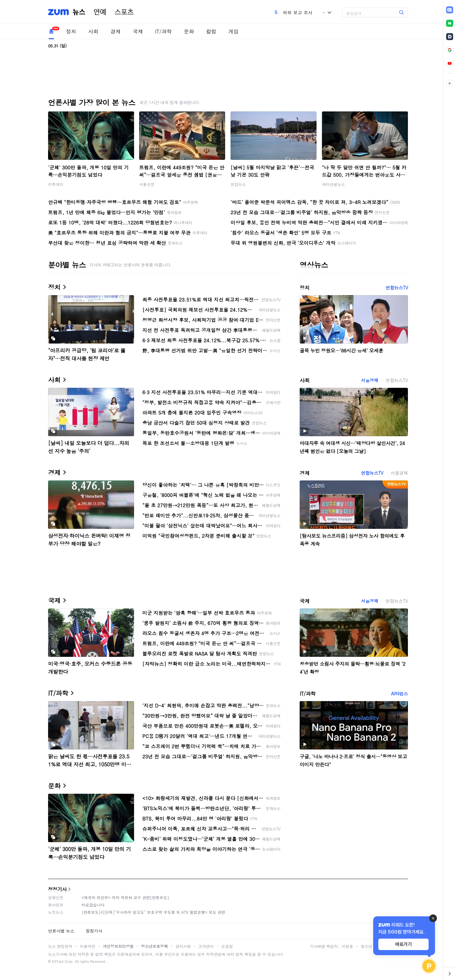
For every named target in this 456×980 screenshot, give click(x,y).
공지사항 (183, 946)
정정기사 (57, 889)
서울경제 (369, 380)
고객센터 (206, 946)
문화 (189, 31)
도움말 (227, 946)
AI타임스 (399, 693)
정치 (71, 31)
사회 (93, 31)
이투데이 (56, 184)
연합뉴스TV (397, 288)
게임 (233, 31)
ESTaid (58, 961)
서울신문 (147, 184)
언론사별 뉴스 (61, 931)
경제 (116, 31)
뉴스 (79, 12)
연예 (100, 12)
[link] (450, 10)
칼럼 (211, 31)
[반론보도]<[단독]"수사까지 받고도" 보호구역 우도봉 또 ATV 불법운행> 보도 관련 (153, 912)
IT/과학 (163, 31)
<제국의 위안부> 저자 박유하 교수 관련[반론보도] (125, 897)
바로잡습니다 (93, 905)
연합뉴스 (238, 184)
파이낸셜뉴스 (333, 184)
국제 (138, 31)
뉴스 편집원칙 (60, 946)
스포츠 (124, 12)
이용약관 (88, 946)
